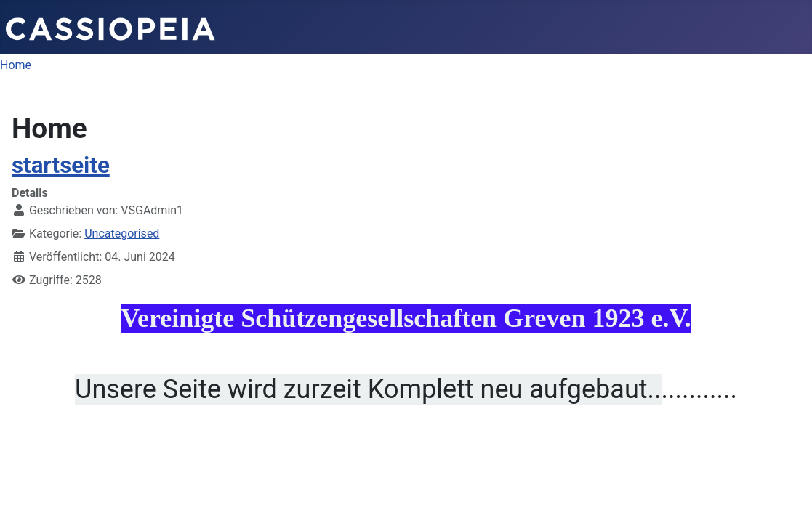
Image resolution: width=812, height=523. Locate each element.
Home (16, 65)
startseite (61, 165)
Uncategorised (122, 234)
